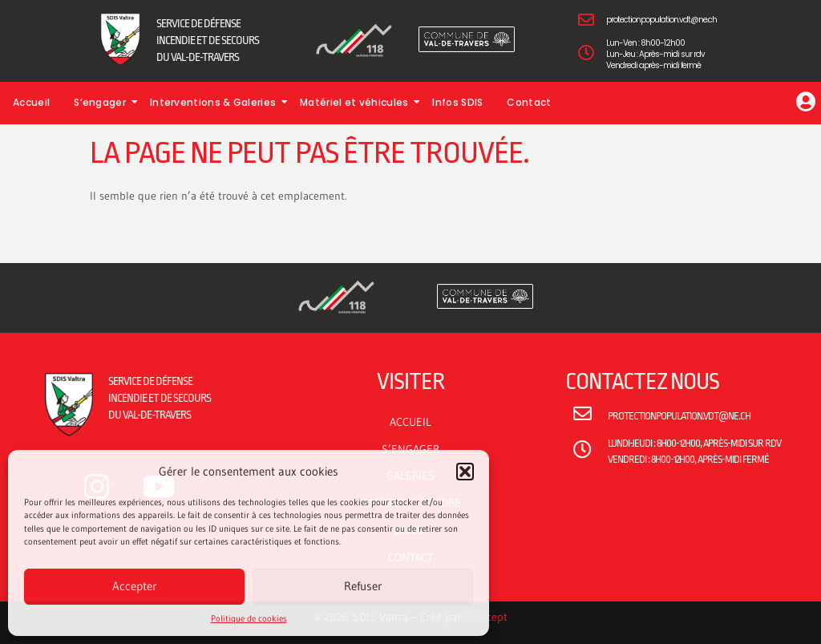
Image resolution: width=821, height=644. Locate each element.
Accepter (135, 586)
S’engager (104, 102)
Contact (529, 102)
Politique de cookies (249, 618)
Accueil (31, 102)
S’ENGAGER (410, 449)
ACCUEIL (410, 422)
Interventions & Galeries (217, 102)
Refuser (363, 586)
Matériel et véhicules (358, 102)
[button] (465, 472)
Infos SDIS (457, 102)
